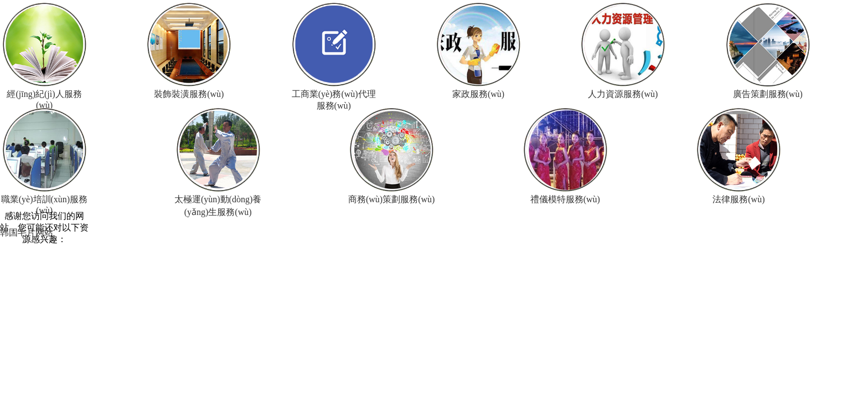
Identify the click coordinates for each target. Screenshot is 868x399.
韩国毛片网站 (27, 232)
